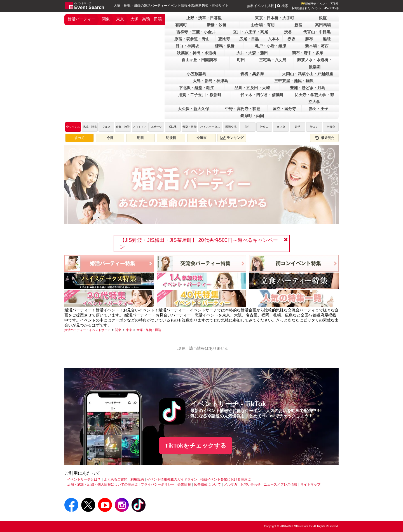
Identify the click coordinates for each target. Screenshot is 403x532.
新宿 (298, 25)
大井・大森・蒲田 (252, 53)
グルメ (106, 127)
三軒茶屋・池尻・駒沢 (294, 81)
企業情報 (184, 484)
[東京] (129, 330)
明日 (140, 138)
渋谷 (288, 32)
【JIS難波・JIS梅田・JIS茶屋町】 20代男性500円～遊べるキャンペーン (199, 243)
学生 (248, 127)
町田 (241, 60)
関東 (106, 19)
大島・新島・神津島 (210, 81)
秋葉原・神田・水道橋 (196, 53)
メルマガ (231, 484)
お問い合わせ (250, 484)
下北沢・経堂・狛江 (196, 88)
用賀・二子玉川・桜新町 (200, 95)
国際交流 (231, 127)
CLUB (173, 127)
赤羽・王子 (318, 109)
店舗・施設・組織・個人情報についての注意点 (102, 484)
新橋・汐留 (217, 25)
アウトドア (140, 127)
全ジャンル (73, 127)
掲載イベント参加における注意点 (226, 479)
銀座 (323, 18)
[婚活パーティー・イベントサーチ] (87, 330)
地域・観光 (90, 127)
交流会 (331, 127)
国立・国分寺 (284, 109)
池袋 (327, 39)
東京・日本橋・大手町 (275, 18)
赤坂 (291, 39)
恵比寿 (224, 39)
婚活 (297, 127)
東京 (120, 19)
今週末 (201, 138)
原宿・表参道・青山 (192, 39)
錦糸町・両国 (252, 116)
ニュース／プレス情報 (280, 484)
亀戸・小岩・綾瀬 (271, 46)
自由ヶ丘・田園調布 (199, 60)
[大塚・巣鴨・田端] (149, 330)
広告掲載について (207, 484)
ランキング (232, 138)
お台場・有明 (263, 25)
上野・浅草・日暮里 (204, 18)
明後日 (171, 138)
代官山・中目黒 (317, 32)
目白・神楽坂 (187, 46)
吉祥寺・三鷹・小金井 (196, 32)
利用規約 (137, 479)
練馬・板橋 (225, 46)
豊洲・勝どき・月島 (308, 88)
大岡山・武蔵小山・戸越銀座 (308, 74)
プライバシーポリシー (158, 484)
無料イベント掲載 (261, 6)
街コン (314, 127)
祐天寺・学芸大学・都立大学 (314, 98)
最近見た (324, 138)
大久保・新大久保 (193, 109)
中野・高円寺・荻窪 (243, 109)
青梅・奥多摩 (252, 74)
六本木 (274, 39)
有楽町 (181, 25)
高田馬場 (323, 25)
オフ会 (281, 127)
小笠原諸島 (196, 74)
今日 (110, 138)
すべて (79, 138)
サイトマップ (310, 484)
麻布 (309, 39)
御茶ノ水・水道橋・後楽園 (315, 63)
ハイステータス (210, 127)
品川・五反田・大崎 (252, 88)
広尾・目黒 (249, 39)
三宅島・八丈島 (273, 60)
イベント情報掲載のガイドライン (172, 479)
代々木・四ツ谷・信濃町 (262, 95)
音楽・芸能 (189, 127)
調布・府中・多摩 (308, 53)
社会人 (264, 127)
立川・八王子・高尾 (250, 32)
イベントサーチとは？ (84, 479)
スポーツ (156, 127)
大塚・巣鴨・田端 (146, 19)
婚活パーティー (81, 19)
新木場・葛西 (317, 46)
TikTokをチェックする (196, 445)
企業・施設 (123, 127)
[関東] (118, 330)
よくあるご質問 (116, 479)
